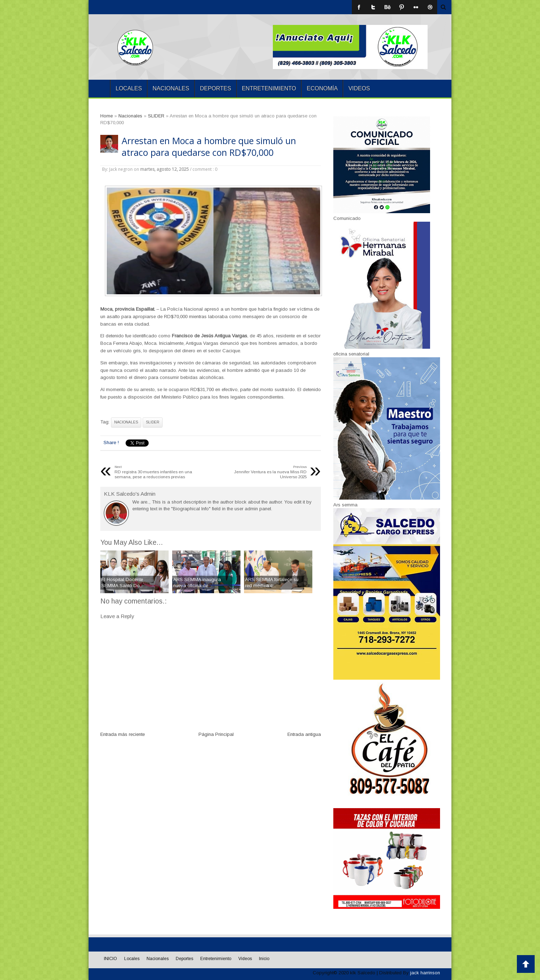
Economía (322, 88)
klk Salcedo (363, 973)
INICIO (99, 89)
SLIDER (153, 422)
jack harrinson (425, 973)
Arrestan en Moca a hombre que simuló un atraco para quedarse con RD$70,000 (209, 147)
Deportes (216, 88)
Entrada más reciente (123, 734)
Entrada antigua (304, 734)
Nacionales (171, 88)
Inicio (264, 959)
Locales (129, 88)
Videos (359, 88)
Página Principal (216, 734)
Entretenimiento (269, 88)
